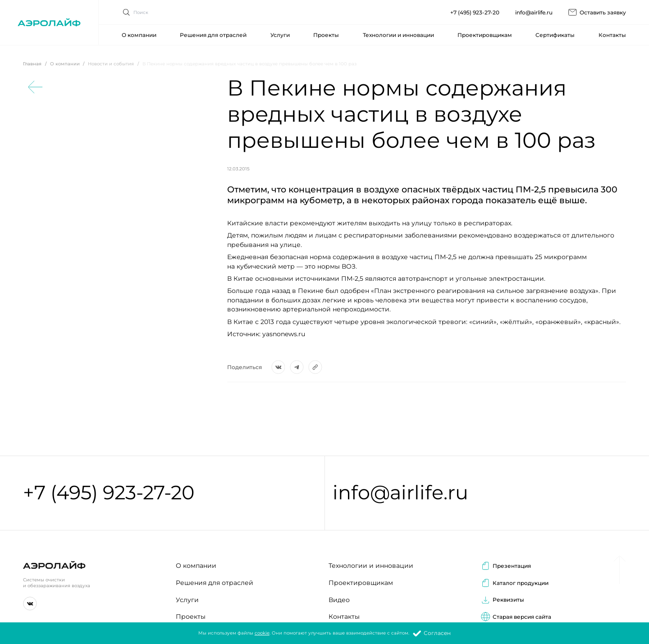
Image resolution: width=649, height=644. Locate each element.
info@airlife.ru (534, 10)
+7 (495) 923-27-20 (475, 10)
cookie (262, 633)
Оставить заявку (597, 10)
